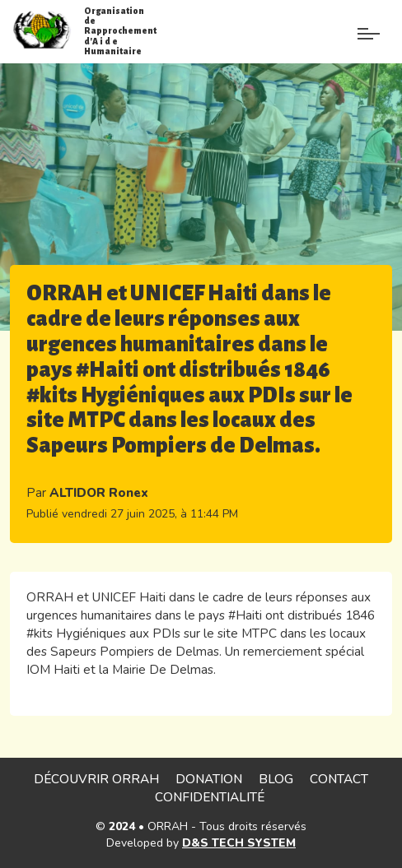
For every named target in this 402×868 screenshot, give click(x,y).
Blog (276, 779)
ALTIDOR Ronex (99, 492)
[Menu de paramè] (331, 37)
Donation (209, 779)
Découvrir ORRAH (96, 779)
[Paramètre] (369, 23)
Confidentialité (210, 797)
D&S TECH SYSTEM (239, 843)
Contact (339, 779)
